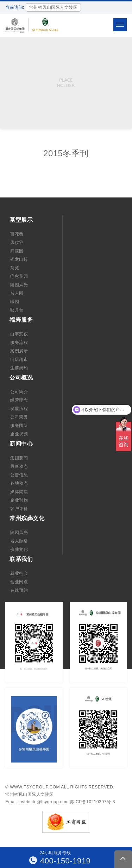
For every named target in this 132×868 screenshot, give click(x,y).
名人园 (17, 293)
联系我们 (21, 559)
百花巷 (17, 234)
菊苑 (15, 268)
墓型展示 (21, 220)
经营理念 (19, 400)
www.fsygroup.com (35, 787)
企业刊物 (19, 500)
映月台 (17, 310)
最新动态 (19, 466)
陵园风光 (19, 285)
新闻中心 (21, 444)
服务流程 (19, 342)
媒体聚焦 (19, 492)
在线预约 (19, 590)
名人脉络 (19, 541)
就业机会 (19, 573)
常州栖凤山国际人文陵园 (30, 794)
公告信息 (19, 475)
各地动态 (19, 483)
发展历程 (19, 409)
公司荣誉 (19, 417)
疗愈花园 (19, 276)
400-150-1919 (60, 861)
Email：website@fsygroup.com (37, 802)
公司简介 (19, 392)
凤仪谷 (17, 243)
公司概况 (21, 378)
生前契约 (19, 368)
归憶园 (17, 251)
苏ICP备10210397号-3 (93, 802)
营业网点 (19, 582)
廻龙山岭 (19, 259)
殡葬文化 (19, 549)
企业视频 (19, 434)
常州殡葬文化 (27, 518)
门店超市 (19, 359)
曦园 (15, 302)
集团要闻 (19, 458)
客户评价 (19, 509)
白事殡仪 (19, 334)
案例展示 (19, 351)
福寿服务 (21, 320)
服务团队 (19, 426)
